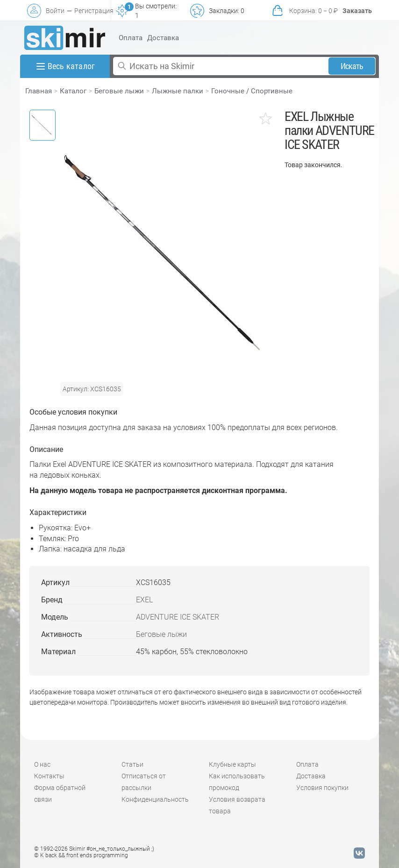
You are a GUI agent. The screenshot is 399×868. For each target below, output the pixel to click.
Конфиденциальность (155, 799)
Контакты (49, 776)
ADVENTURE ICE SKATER (178, 617)
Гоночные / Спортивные (252, 91)
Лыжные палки (178, 91)
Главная (39, 91)
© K (81, 855)
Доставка (163, 38)
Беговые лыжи (119, 91)
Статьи (132, 764)
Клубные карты (232, 764)
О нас (42, 764)
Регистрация (94, 11)
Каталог (73, 91)
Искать (352, 66)
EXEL (144, 600)
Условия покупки (322, 788)
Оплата (131, 38)
